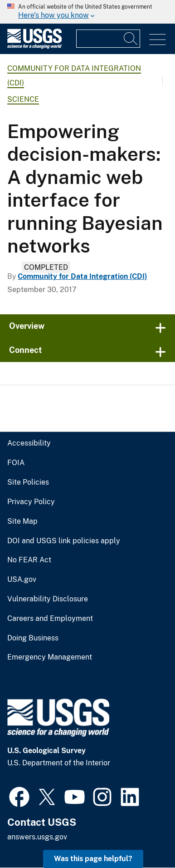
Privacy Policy (31, 502)
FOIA (16, 463)
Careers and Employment (50, 619)
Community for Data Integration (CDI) (82, 276)
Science (23, 99)
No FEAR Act (29, 560)
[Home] (34, 47)
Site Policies (28, 482)
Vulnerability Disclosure (48, 599)
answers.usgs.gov (37, 837)
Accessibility (29, 443)
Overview (27, 326)
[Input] (108, 39)
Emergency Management (50, 657)
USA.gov (22, 580)
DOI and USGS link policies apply (64, 541)
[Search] (131, 39)
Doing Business (33, 638)
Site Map (22, 521)
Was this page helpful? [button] (93, 859)
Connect (26, 350)
